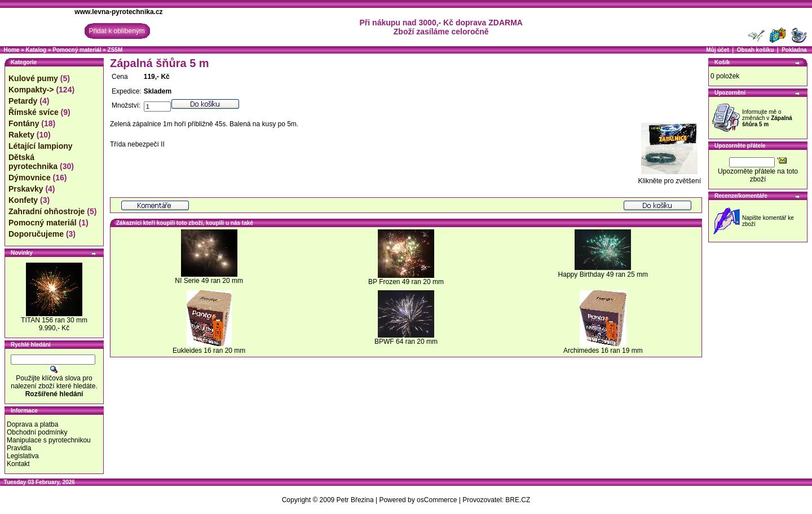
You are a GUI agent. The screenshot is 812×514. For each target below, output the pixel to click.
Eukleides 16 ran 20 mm (209, 351)
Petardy (23, 101)
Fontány (24, 123)
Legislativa (23, 456)
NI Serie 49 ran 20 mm (209, 281)
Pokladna (794, 50)
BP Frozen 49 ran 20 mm (406, 282)
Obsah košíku (756, 50)
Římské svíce (34, 112)
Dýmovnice (30, 178)
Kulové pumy (33, 78)
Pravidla (19, 448)
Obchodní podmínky (37, 432)
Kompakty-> (31, 90)
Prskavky (26, 189)
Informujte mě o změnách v (767, 118)
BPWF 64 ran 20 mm (406, 342)
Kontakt (18, 464)
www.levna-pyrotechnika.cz (118, 12)
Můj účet (718, 50)
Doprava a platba (32, 424)
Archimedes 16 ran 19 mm (603, 351)
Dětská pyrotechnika (33, 162)
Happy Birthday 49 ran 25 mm (603, 274)
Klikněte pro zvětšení (670, 178)
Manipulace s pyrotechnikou (49, 440)
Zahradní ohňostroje (47, 211)
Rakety (21, 135)
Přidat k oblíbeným (116, 31)
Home (12, 50)
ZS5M (115, 50)
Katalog (36, 50)
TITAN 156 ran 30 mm (54, 320)
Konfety (23, 200)
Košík (722, 62)
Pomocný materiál (77, 50)
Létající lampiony (41, 146)
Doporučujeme (36, 234)
